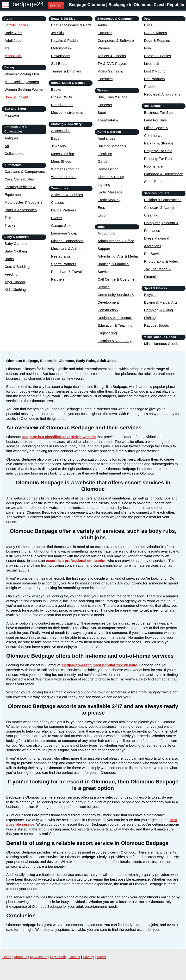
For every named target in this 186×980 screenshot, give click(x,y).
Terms (101, 957)
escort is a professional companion (76, 561)
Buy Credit (58, 957)
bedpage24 (28, 4)
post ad (56, 5)
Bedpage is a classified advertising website (59, 437)
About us (21, 957)
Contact (74, 957)
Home (7, 957)
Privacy (88, 957)
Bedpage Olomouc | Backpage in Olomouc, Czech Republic (127, 5)
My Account (39, 957)
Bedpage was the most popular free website (100, 665)
